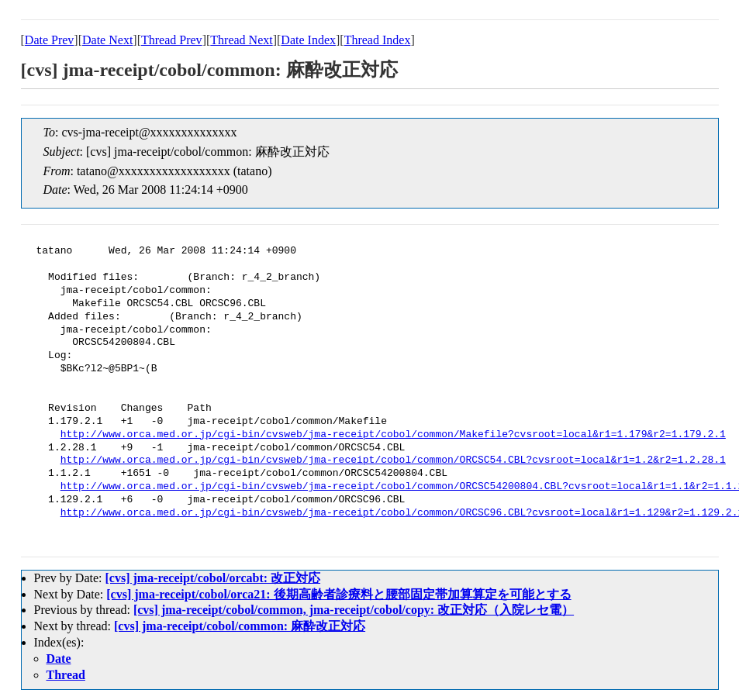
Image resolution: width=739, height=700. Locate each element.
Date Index (308, 40)
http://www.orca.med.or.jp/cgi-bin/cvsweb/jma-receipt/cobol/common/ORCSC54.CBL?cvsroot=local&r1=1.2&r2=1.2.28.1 (393, 460)
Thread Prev (172, 40)
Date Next (107, 40)
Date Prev (50, 40)
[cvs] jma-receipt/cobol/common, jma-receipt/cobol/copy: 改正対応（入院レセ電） (354, 610)
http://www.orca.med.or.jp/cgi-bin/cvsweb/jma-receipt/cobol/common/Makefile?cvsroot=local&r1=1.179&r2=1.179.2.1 (393, 435)
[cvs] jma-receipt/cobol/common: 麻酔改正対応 (240, 626)
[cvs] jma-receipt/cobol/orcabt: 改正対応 (212, 578)
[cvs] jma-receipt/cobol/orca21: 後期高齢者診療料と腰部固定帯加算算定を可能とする (338, 594)
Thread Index (378, 40)
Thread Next (241, 40)
